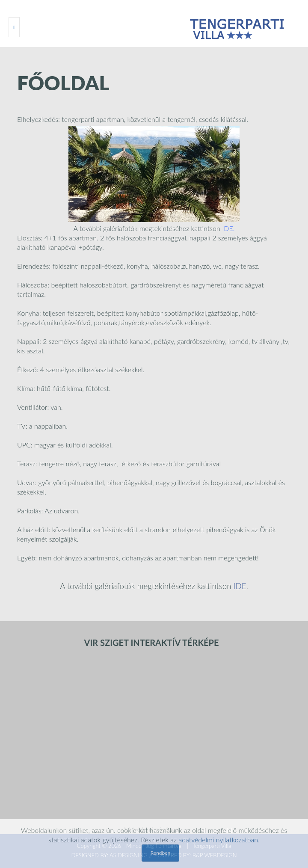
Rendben (161, 853)
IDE (228, 228)
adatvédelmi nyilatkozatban (218, 840)
